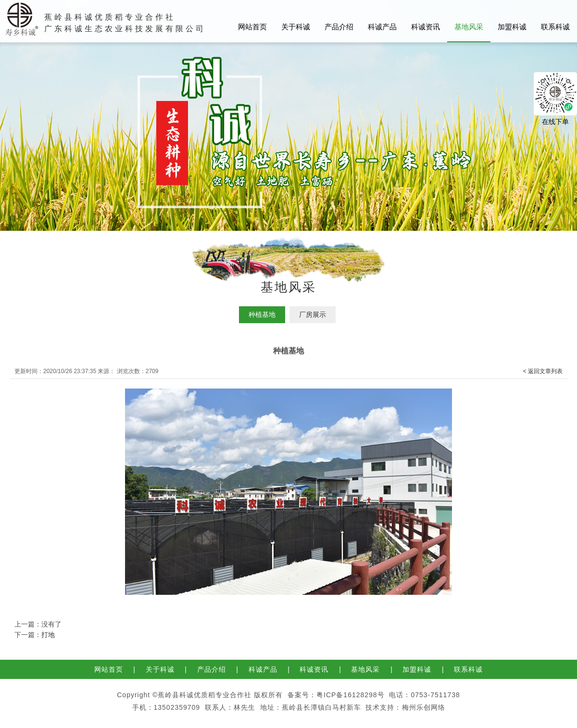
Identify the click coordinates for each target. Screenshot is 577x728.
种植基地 (262, 314)
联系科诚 (555, 27)
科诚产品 (382, 27)
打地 (48, 635)
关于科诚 (296, 27)
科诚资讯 (426, 27)
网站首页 (252, 27)
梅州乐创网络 (424, 707)
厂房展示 (313, 314)
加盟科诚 (512, 27)
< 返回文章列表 (543, 371)
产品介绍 (339, 27)
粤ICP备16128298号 (351, 695)
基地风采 (469, 27)
